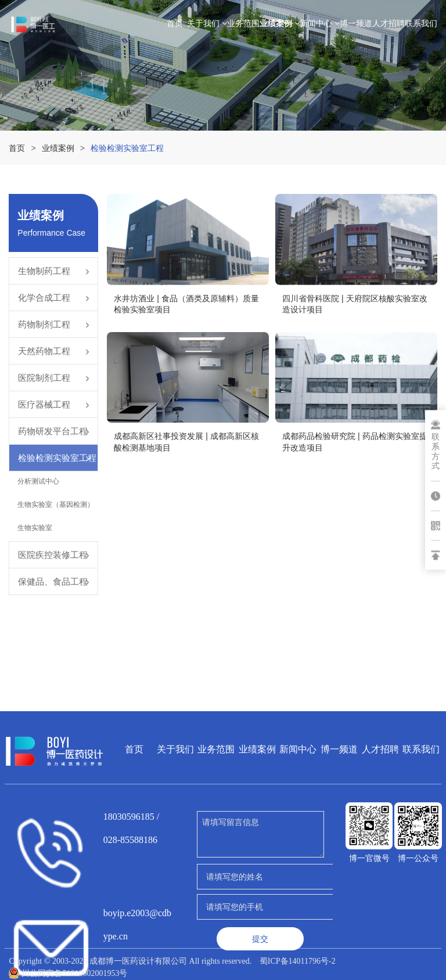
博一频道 (356, 23)
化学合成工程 (44, 298)
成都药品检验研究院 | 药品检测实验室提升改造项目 (355, 442)
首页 (175, 23)
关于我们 (207, 23)
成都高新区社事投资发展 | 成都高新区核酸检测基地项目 (186, 442)
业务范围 (243, 23)
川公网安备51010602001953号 (68, 973)
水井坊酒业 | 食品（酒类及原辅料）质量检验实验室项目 (186, 304)
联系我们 (421, 23)
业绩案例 (280, 23)
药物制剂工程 (44, 324)
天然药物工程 (44, 351)
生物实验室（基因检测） (56, 505)
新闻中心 (320, 23)
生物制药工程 (44, 271)
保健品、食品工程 (53, 581)
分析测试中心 (38, 481)
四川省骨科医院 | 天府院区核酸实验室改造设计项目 (355, 304)
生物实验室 (35, 528)
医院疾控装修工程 (53, 555)
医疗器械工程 (44, 404)
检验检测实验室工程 (57, 458)
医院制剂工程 (44, 378)
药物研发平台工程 (53, 431)
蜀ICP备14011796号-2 (298, 961)
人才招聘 (389, 23)
